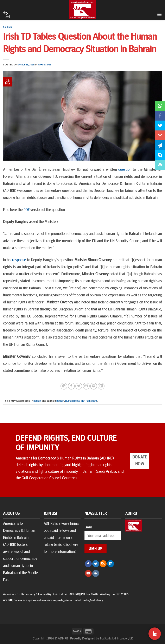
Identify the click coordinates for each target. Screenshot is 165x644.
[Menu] (159, 14)
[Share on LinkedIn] (101, 386)
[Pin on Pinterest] (94, 386)
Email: (88, 527)
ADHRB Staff (45, 65)
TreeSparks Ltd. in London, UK (116, 638)
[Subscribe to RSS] (103, 564)
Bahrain (8, 27)
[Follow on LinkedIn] (111, 564)
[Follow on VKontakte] (96, 573)
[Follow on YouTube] (88, 573)
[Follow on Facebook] (88, 564)
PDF (27, 209)
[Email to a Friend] (86, 386)
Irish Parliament (89, 401)
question (125, 169)
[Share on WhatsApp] (64, 386)
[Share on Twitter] (79, 386)
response (19, 259)
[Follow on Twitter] (96, 564)
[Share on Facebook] (71, 386)
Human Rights (72, 401)
